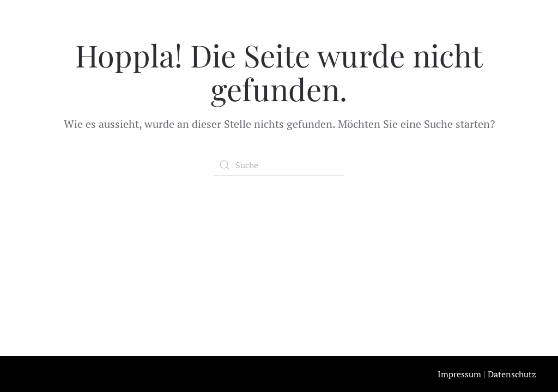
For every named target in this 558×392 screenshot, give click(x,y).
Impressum (459, 374)
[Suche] (279, 165)
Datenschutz (512, 374)
